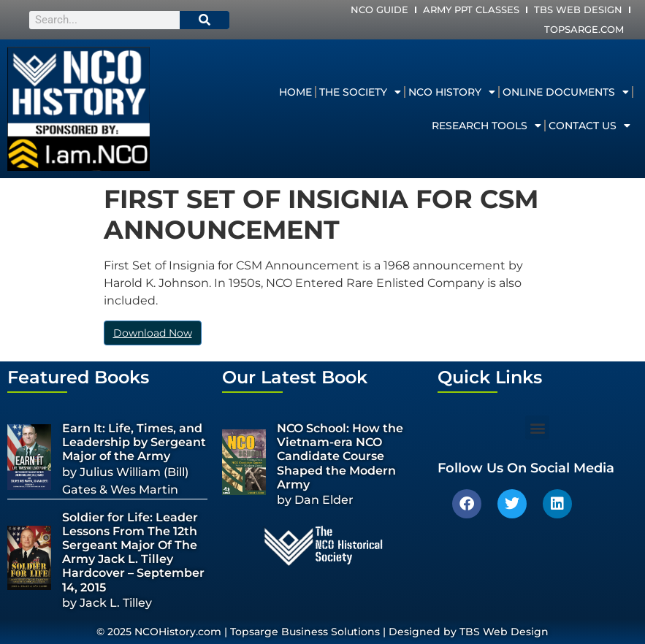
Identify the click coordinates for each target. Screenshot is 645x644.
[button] (537, 428)
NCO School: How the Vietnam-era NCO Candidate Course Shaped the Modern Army (340, 456)
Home (295, 92)
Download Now (153, 333)
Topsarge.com (584, 29)
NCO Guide (379, 9)
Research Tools (486, 126)
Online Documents (566, 92)
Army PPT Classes (471, 9)
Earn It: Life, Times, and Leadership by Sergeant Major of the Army (134, 442)
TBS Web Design (578, 9)
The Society (360, 92)
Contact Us (589, 126)
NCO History (452, 92)
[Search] (205, 20)
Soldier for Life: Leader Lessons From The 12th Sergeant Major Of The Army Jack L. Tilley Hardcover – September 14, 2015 (133, 552)
